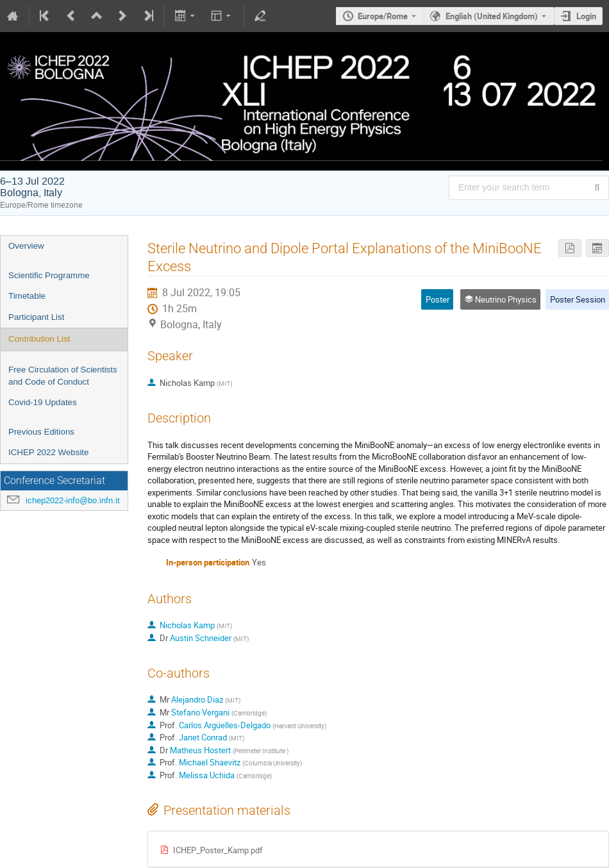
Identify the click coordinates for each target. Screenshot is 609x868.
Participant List (36, 317)
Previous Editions (41, 432)
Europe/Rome (383, 16)
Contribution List (39, 339)
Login (586, 16)
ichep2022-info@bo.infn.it (73, 500)
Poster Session (578, 299)
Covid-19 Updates (43, 402)
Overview (26, 246)
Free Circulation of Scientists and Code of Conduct (63, 376)
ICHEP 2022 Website (48, 452)
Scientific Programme (49, 275)
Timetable (27, 296)
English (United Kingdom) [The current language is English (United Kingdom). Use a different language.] (492, 16)
